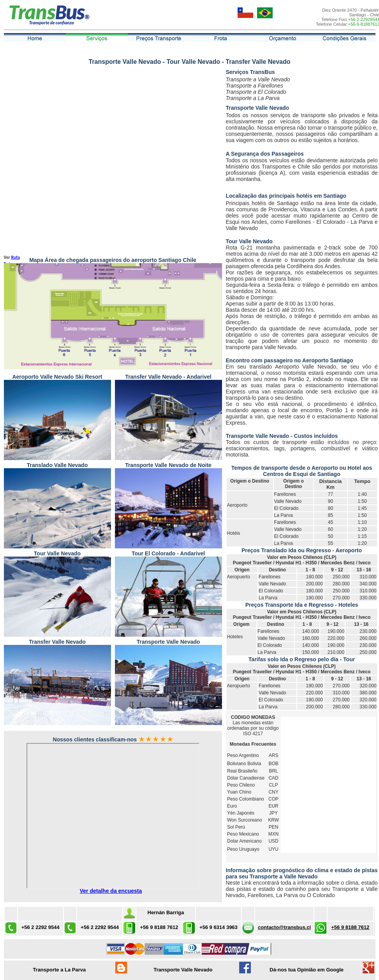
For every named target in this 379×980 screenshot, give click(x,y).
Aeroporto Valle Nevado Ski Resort (57, 377)
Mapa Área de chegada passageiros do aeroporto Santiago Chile (113, 260)
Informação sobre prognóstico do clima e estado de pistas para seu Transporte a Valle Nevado (302, 873)
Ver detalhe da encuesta (111, 891)
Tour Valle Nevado (249, 241)
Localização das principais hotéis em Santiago (286, 196)
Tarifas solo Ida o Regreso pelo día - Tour (302, 659)
